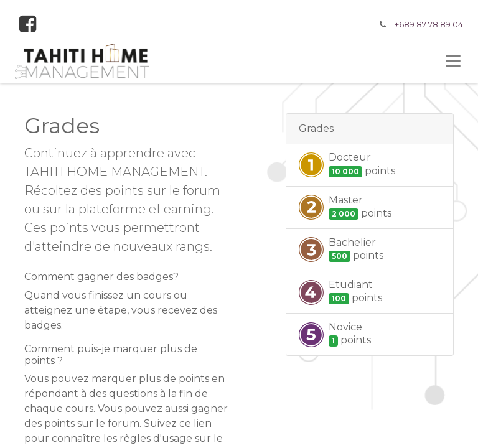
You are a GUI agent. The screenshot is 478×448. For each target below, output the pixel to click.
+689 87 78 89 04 (429, 25)
